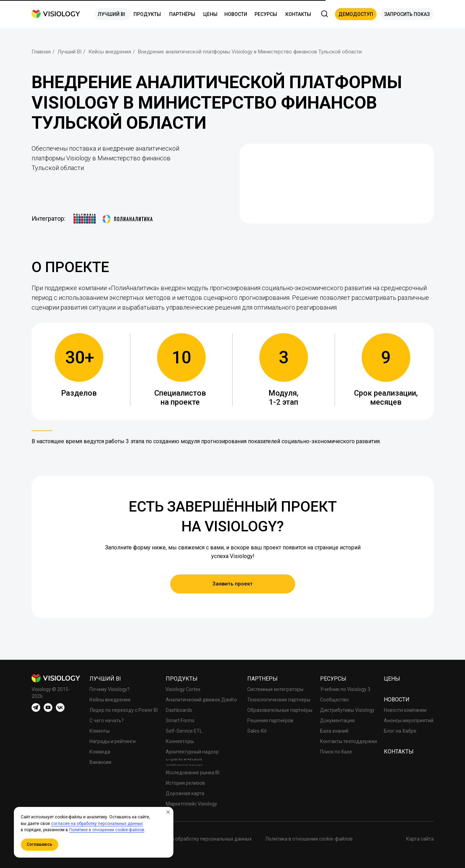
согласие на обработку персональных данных (97, 824)
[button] (356, 14)
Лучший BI (70, 52)
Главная (41, 52)
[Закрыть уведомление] (168, 812)
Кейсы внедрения (110, 52)
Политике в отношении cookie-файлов (107, 830)
